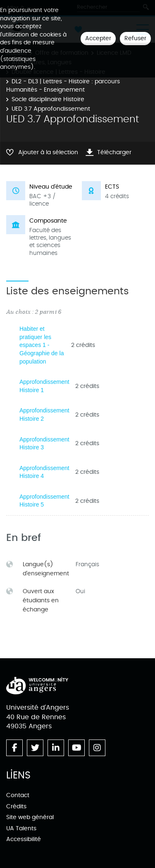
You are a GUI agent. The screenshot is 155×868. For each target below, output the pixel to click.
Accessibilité (24, 839)
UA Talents (21, 828)
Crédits (16, 806)
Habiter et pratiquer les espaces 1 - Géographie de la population (42, 345)
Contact (18, 795)
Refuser (135, 38)
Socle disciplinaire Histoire (48, 99)
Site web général (30, 817)
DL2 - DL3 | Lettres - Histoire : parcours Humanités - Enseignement (63, 86)
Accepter (98, 38)
